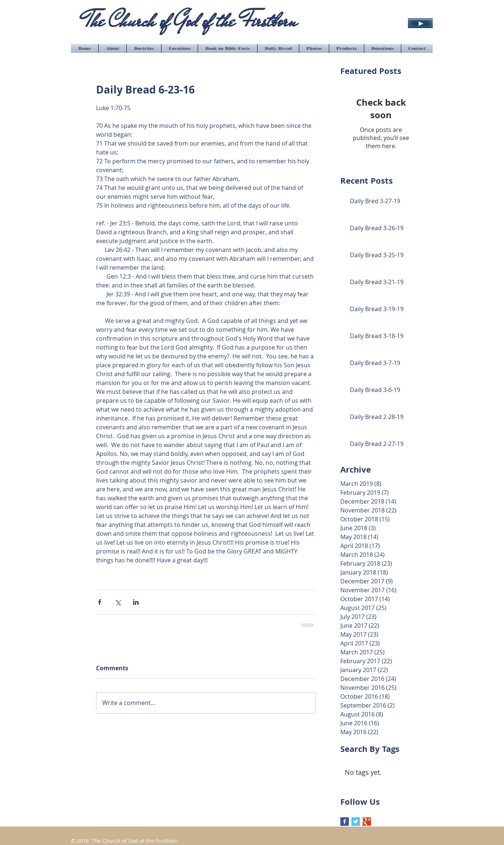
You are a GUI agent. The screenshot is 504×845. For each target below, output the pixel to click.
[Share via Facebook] (100, 602)
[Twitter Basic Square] (356, 822)
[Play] (420, 23)
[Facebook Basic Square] (345, 822)
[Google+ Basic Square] (367, 822)
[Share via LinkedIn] (136, 602)
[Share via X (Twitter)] (118, 602)
